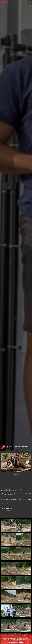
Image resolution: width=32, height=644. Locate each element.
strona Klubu (6, 511)
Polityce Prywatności (20, 641)
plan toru (7, 508)
